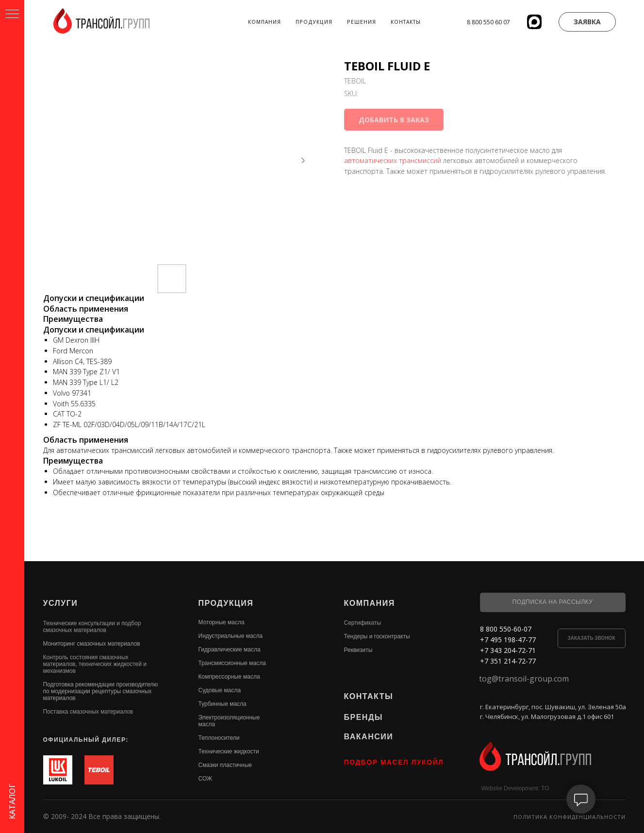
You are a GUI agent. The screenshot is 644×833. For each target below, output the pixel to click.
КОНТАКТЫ (369, 696)
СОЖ (206, 779)
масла (207, 724)
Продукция (314, 22)
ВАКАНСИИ (369, 737)
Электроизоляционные (229, 717)
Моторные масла (222, 622)
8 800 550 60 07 (488, 22)
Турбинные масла (223, 704)
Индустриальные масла (231, 636)
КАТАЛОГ (12, 801)
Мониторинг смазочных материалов (92, 644)
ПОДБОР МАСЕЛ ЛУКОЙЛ (394, 762)
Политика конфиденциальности (570, 817)
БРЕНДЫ (363, 717)
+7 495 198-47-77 (508, 640)
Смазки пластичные (225, 765)
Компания (264, 22)
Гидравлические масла (230, 650)
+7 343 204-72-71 (508, 650)
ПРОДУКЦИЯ (226, 603)
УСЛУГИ (61, 603)
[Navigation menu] (12, 15)
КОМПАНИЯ (370, 603)
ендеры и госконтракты (378, 636)
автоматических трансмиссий (393, 160)
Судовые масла (220, 690)
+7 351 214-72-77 (508, 661)
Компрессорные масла (229, 677)
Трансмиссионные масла (232, 663)
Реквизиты (358, 650)
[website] (534, 22)
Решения (362, 22)
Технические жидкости (229, 751)
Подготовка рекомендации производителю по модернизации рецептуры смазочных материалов (101, 691)
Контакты (406, 22)
